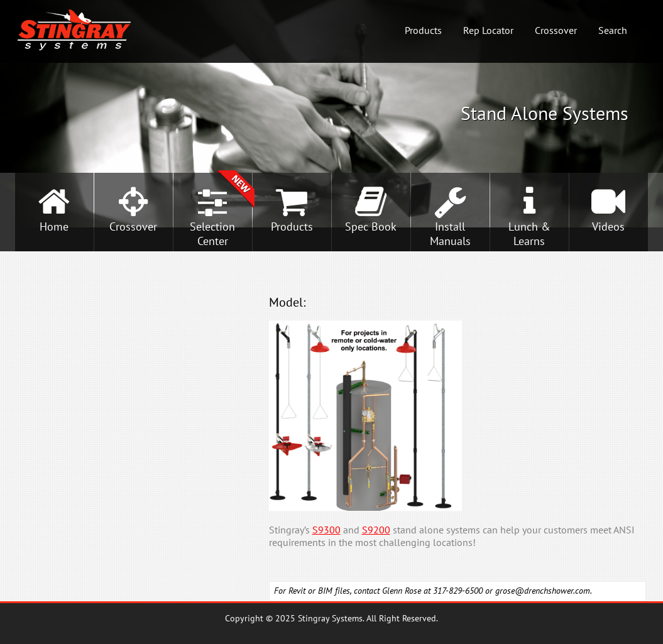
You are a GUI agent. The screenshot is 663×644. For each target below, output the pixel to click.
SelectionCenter (212, 234)
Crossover (556, 30)
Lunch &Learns (529, 234)
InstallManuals (450, 234)
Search (613, 30)
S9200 (376, 530)
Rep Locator (488, 30)
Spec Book (371, 226)
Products (423, 30)
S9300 (326, 530)
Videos (608, 226)
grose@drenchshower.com (543, 591)
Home (54, 226)
